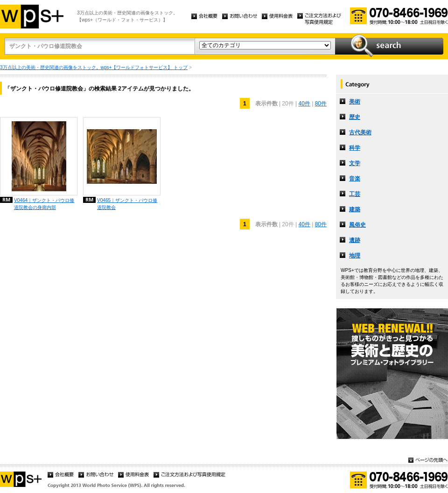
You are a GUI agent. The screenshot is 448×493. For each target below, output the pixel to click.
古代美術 (360, 132)
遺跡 (355, 240)
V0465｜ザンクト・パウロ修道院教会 (127, 204)
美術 (355, 102)
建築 (355, 209)
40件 (304, 104)
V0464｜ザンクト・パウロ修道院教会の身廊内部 (44, 204)
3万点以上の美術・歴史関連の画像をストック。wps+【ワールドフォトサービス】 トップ (94, 67)
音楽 (355, 179)
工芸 (355, 194)
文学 (355, 163)
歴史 (355, 117)
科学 (355, 148)
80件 (321, 104)
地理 (355, 256)
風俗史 (357, 225)
